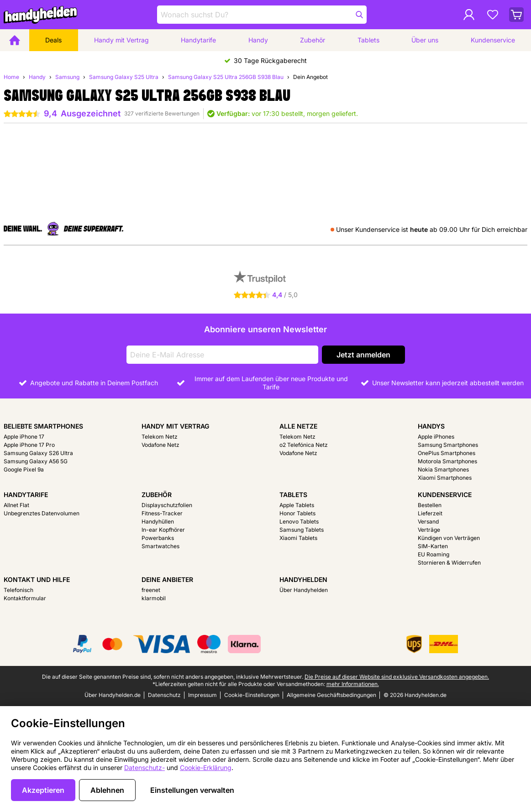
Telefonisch (18, 590)
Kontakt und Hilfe (37, 579)
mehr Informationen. (353, 684)
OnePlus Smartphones (447, 453)
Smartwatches (160, 546)
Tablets (368, 40)
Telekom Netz (160, 437)
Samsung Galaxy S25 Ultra (124, 77)
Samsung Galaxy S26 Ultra (38, 453)
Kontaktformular (25, 598)
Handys (431, 426)
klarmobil (154, 598)
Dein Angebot (310, 77)
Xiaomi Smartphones (445, 478)
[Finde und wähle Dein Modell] (262, 15)
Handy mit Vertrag (121, 40)
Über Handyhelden (304, 590)
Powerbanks (158, 538)
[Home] (15, 40)
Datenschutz (164, 695)
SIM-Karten (433, 546)
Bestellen (430, 505)
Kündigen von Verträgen (449, 538)
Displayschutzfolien (167, 505)
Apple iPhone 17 (24, 437)
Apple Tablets (297, 505)
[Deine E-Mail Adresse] (222, 355)
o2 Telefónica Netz (304, 445)
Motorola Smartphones (447, 461)
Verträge (429, 530)
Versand (428, 521)
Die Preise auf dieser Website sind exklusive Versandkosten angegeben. (397, 677)
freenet (151, 590)
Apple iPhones (436, 437)
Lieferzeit (430, 513)
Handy (258, 40)
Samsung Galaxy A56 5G (36, 461)
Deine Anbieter (167, 579)
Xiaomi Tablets (298, 538)
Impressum (202, 695)
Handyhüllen (158, 521)
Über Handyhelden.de (113, 695)
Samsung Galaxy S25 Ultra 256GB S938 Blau (226, 77)
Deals (53, 40)
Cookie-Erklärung (206, 767)
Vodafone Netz (160, 445)
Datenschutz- (145, 767)
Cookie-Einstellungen (252, 695)
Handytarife (198, 40)
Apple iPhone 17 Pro (29, 445)
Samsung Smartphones (448, 445)
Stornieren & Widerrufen (449, 563)
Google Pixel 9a (24, 469)
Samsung (67, 77)
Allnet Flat (16, 505)
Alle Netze (298, 426)
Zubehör (313, 40)
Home (11, 77)
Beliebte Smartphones (43, 426)
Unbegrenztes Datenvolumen (42, 513)
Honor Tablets (297, 513)
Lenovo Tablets (299, 521)
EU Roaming (434, 554)
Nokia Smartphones (443, 469)
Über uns (425, 40)
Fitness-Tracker (162, 513)
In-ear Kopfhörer (163, 530)
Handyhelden (303, 579)
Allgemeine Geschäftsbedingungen (331, 695)
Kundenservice (493, 40)
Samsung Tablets (302, 530)
